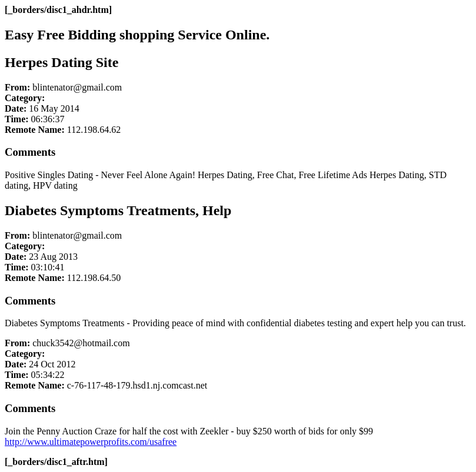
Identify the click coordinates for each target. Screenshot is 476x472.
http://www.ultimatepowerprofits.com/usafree (91, 442)
